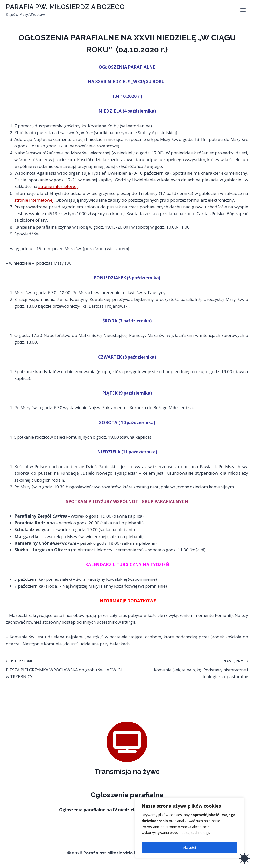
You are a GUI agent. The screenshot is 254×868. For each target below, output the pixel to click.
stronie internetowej (58, 186)
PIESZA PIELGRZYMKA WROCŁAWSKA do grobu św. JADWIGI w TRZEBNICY (64, 668)
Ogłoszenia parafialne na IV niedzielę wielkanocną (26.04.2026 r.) (127, 810)
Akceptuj (190, 847)
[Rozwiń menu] (243, 10)
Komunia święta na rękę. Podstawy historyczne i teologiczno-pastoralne (190, 668)
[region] (190, 829)
